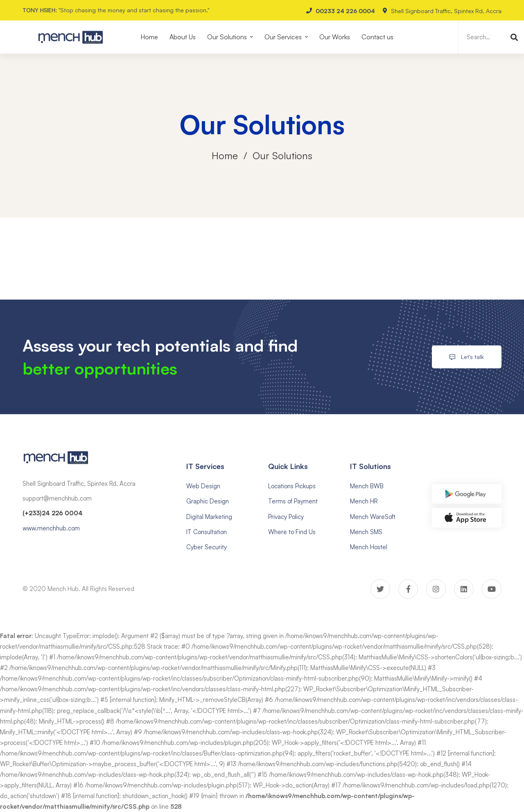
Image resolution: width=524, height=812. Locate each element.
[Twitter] (380, 589)
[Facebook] (408, 589)
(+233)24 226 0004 (53, 513)
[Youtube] (492, 589)
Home (225, 156)
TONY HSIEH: (40, 10)
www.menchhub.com (51, 528)
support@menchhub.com (57, 498)
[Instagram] (436, 589)
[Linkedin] (464, 589)
